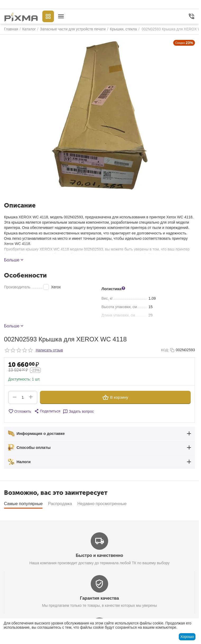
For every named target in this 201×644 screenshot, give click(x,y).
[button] (47, 411)
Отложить (20, 411)
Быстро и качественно (99, 555)
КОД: (165, 350)
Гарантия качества (99, 598)
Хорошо (187, 637)
